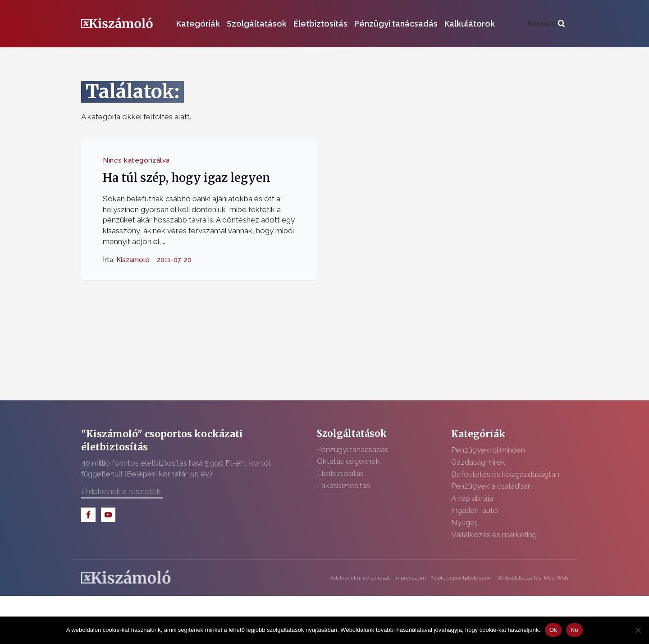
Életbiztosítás (320, 24)
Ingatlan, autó (475, 510)
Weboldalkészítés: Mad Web (532, 578)
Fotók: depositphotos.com (462, 578)
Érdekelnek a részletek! (122, 491)
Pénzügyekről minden (488, 450)
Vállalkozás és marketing (494, 535)
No (574, 630)
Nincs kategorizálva (136, 160)
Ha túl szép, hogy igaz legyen (187, 178)
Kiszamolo (133, 259)
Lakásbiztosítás (343, 485)
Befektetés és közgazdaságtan (505, 474)
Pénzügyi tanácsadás (396, 24)
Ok (553, 630)
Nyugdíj (464, 522)
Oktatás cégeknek (348, 461)
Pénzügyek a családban (491, 486)
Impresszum (410, 578)
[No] (638, 630)
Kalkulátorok (470, 24)
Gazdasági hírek (478, 462)
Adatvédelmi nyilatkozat (360, 578)
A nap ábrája (472, 498)
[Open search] (546, 24)
